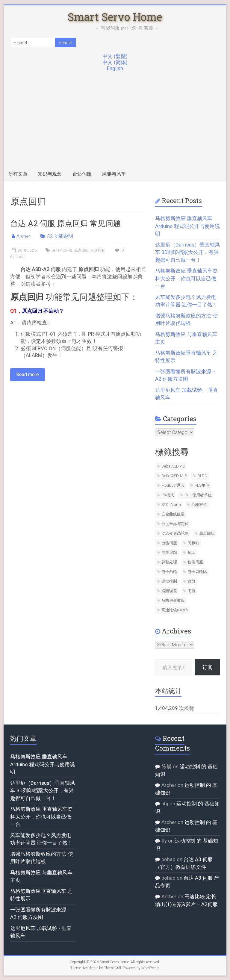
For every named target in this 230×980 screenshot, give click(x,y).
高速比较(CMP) (175, 610)
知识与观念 (50, 174)
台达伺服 (82, 174)
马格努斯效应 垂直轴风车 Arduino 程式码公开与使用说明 (187, 226)
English (115, 68)
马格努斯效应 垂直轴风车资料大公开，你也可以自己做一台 (186, 278)
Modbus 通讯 (173, 485)
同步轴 (193, 543)
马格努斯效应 (173, 600)
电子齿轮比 (197, 572)
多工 (191, 552)
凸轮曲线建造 (173, 514)
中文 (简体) (115, 62)
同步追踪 (169, 552)
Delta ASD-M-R (174, 476)
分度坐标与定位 (175, 524)
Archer (23, 236)
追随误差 (169, 591)
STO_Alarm (171, 505)
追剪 (191, 581)
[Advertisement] (115, 123)
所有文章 (18, 174)
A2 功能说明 (60, 236)
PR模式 (168, 495)
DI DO (202, 476)
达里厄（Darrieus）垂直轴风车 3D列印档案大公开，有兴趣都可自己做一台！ (187, 252)
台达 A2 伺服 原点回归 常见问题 (66, 223)
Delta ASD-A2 (62, 250)
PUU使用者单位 (198, 495)
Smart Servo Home (115, 17)
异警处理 (169, 562)
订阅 (208, 667)
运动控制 (169, 581)
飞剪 (191, 591)
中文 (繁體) (115, 56)
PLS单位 (202, 485)
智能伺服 (195, 562)
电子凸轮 (169, 572)
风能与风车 (114, 174)
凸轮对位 (199, 505)
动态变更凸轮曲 (175, 533)
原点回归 (81, 250)
